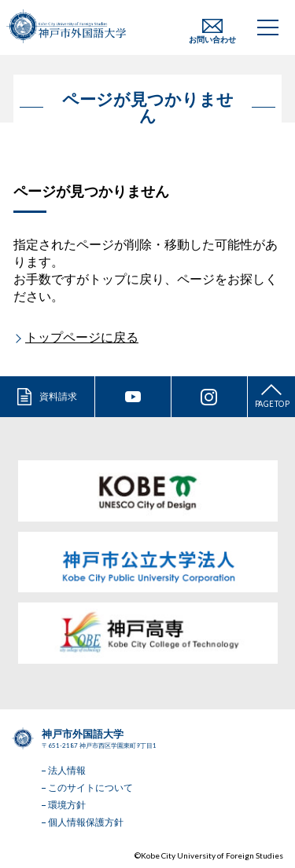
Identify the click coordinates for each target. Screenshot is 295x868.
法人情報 (67, 770)
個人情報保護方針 (86, 822)
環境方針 (67, 805)
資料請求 (58, 396)
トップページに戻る (82, 337)
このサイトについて (90, 787)
